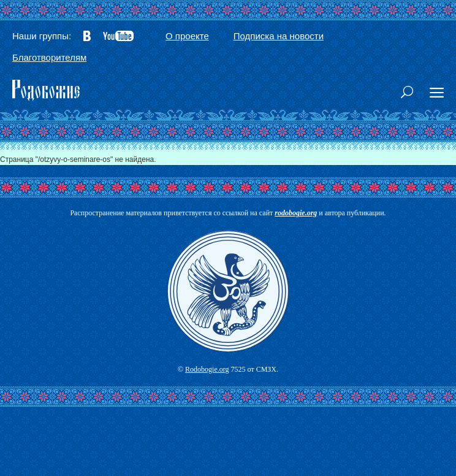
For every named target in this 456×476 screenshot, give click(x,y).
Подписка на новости (279, 36)
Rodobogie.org (207, 369)
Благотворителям (49, 57)
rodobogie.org (296, 213)
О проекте (187, 36)
